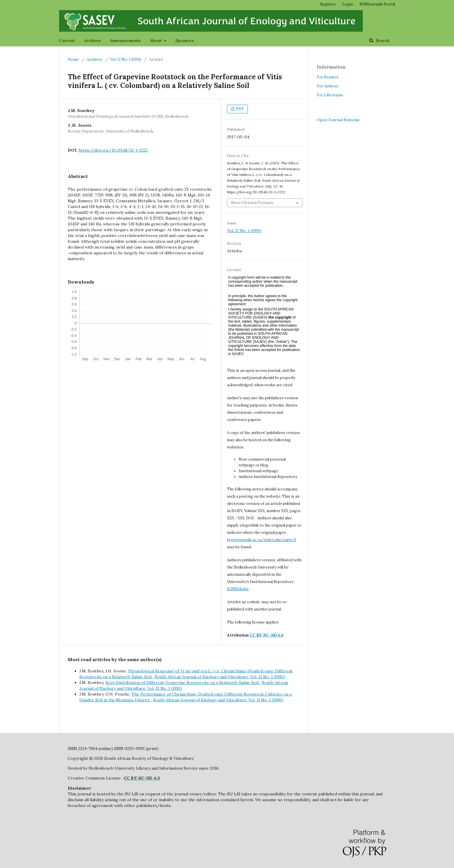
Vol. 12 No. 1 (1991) (126, 59)
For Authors (327, 86)
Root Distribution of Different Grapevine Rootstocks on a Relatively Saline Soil (183, 683)
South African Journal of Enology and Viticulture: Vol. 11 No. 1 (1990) (218, 700)
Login (348, 4)
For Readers (328, 77)
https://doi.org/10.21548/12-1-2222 (113, 150)
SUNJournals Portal (377, 4)
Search (382, 41)
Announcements (125, 41)
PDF (239, 109)
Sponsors (185, 41)
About (156, 41)
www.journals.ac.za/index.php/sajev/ (261, 540)
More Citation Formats (252, 203)
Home (73, 59)
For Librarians (330, 95)
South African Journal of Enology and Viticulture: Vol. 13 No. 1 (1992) (220, 677)
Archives (92, 41)
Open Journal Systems (338, 120)
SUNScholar (238, 589)
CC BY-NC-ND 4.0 (267, 635)
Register (328, 4)
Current (67, 41)
